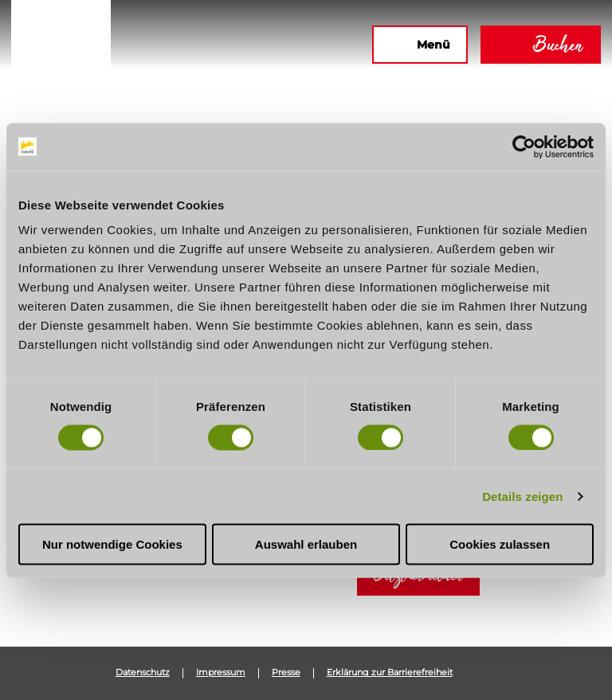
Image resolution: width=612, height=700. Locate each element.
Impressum (221, 673)
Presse (286, 673)
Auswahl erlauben (306, 544)
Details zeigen (522, 496)
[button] (187, 45)
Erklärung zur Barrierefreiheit (390, 673)
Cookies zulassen (500, 544)
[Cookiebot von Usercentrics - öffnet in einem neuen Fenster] (524, 147)
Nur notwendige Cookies (112, 544)
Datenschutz (143, 673)
